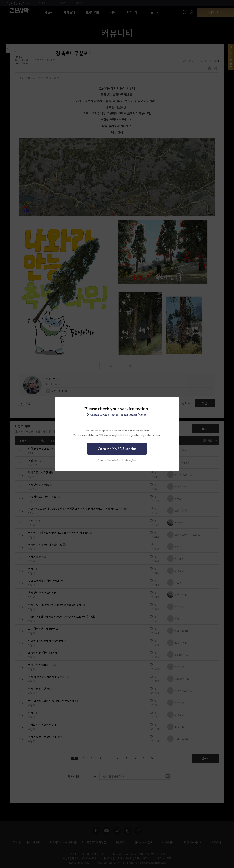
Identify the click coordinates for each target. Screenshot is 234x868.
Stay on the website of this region (117, 460)
